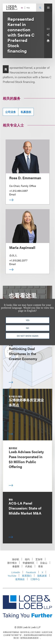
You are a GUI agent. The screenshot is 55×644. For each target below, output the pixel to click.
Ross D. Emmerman (25, 178)
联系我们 (27, 576)
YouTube (12, 576)
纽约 (27, 559)
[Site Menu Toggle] (48, 8)
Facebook (31, 572)
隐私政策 (42, 576)
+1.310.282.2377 (18, 260)
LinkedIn (16, 572)
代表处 (29, 566)
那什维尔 (12, 563)
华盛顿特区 (28, 563)
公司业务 (11, 112)
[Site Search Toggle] (40, 8)
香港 (40, 566)
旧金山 (44, 563)
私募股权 (26, 112)
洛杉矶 (16, 559)
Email (12, 194)
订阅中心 (35, 579)
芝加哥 (39, 559)
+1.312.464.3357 (19, 191)
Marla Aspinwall (22, 247)
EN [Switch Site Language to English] (22, 8)
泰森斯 (16, 566)
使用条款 (20, 579)
